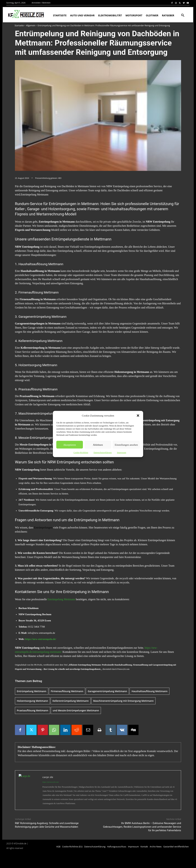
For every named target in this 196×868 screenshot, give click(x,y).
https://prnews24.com (51, 782)
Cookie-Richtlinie (81, 453)
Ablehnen (98, 445)
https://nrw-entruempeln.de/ (41, 639)
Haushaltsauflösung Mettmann (149, 691)
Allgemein (31, 26)
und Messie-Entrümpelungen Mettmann (76, 710)
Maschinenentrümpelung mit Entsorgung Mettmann (123, 701)
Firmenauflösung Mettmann (67, 691)
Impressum (121, 453)
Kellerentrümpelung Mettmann (71, 701)
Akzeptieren (70, 445)
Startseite (19, 26)
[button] (138, 416)
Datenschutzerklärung (103, 453)
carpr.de (48, 777)
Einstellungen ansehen (126, 445)
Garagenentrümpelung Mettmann (107, 691)
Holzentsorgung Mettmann (32, 701)
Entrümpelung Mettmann (61, 599)
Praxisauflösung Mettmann (33, 710)
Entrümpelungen (43, 528)
